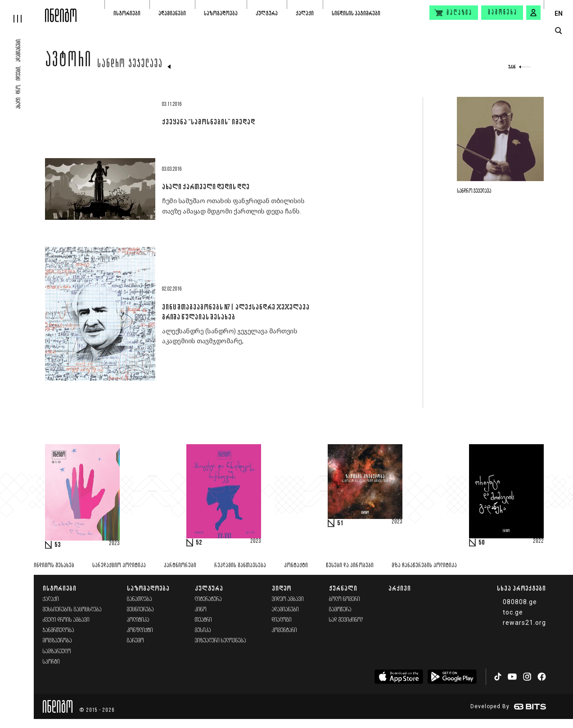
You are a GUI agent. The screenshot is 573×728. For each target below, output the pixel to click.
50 (482, 543)
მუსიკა (203, 630)
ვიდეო (282, 588)
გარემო (135, 641)
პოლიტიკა (138, 620)
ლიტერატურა (208, 599)
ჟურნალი (343, 588)
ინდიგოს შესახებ (54, 566)
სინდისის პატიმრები (356, 13)
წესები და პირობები (350, 566)
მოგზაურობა (57, 641)
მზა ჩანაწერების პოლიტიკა (424, 566)
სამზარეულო (57, 652)
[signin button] (533, 13)
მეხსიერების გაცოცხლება (72, 610)
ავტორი (68, 62)
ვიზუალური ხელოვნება (221, 641)
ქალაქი (305, 13)
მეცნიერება (140, 610)
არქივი (400, 588)
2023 (114, 544)
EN (559, 14)
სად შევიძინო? (346, 620)
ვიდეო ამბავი (288, 599)
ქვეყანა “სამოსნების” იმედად (208, 122)
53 (58, 545)
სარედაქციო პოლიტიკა (119, 566)
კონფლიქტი (140, 630)
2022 (538, 541)
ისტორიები (127, 13)
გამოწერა (503, 13)
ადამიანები (172, 13)
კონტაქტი (296, 566)
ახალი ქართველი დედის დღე (206, 187)
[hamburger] (23, 11)
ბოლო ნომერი (345, 599)
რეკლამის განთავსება (240, 566)
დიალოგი (282, 620)
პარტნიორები (180, 566)
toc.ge (513, 612)
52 (199, 543)
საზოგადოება (221, 13)
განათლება (140, 599)
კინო (201, 610)
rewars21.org (524, 623)
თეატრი (203, 620)
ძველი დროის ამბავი (66, 620)
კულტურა (267, 13)
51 (340, 523)
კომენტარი (284, 630)
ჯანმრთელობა (59, 630)
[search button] (558, 31)
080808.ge (520, 602)
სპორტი (51, 662)
